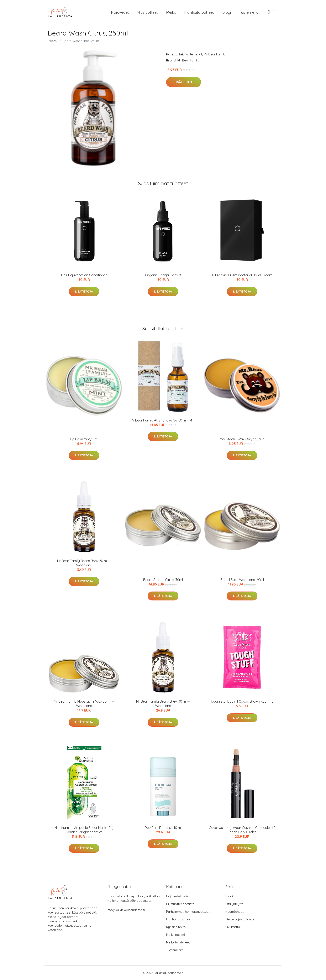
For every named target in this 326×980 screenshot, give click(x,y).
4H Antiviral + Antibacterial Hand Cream (242, 275)
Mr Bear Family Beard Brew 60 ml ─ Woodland (84, 563)
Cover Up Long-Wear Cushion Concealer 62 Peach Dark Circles (242, 830)
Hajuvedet (120, 12)
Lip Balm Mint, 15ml (84, 439)
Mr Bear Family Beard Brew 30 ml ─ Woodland (163, 704)
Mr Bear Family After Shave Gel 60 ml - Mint (163, 420)
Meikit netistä (176, 935)
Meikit (171, 12)
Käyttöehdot (235, 912)
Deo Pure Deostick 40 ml (163, 828)
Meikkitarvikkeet (178, 942)
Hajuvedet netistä (179, 896)
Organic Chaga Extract (163, 275)
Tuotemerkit (249, 12)
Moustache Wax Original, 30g (242, 439)
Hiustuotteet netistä (180, 904)
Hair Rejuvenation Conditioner (84, 275)
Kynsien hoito (176, 927)
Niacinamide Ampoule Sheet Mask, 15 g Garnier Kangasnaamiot (84, 830)
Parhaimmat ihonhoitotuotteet (188, 912)
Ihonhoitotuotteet (199, 12)
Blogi (227, 12)
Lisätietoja (184, 82)
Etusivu (53, 41)
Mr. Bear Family (214, 54)
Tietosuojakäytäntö (240, 919)
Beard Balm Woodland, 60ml (242, 580)
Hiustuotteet (148, 12)
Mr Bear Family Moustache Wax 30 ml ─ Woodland (84, 704)
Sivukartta (233, 927)
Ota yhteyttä (234, 904)
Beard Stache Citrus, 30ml (163, 580)
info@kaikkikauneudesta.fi (126, 910)
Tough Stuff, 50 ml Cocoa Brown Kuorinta (242, 701)
